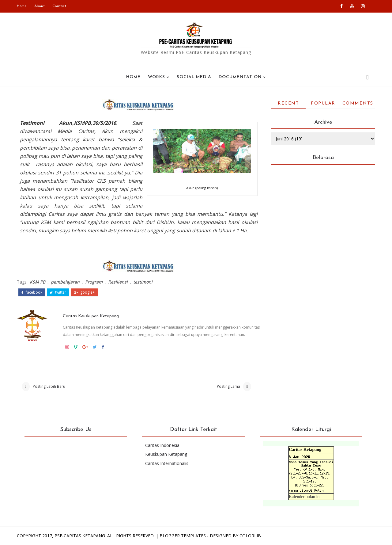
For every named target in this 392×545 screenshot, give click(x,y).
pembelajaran (65, 282)
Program (94, 282)
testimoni (143, 282)
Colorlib (250, 536)
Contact (59, 6)
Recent (288, 103)
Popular (323, 103)
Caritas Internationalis (167, 463)
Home (22, 6)
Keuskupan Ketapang (166, 454)
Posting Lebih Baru (49, 386)
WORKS (156, 77)
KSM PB (38, 282)
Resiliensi (118, 282)
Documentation (240, 77)
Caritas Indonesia (162, 445)
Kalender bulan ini (305, 497)
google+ (84, 292)
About (40, 6)
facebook (32, 292)
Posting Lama (228, 386)
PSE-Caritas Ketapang (80, 536)
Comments (358, 103)
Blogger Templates (183, 536)
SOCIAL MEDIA (194, 77)
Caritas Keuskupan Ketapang (91, 316)
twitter (58, 292)
